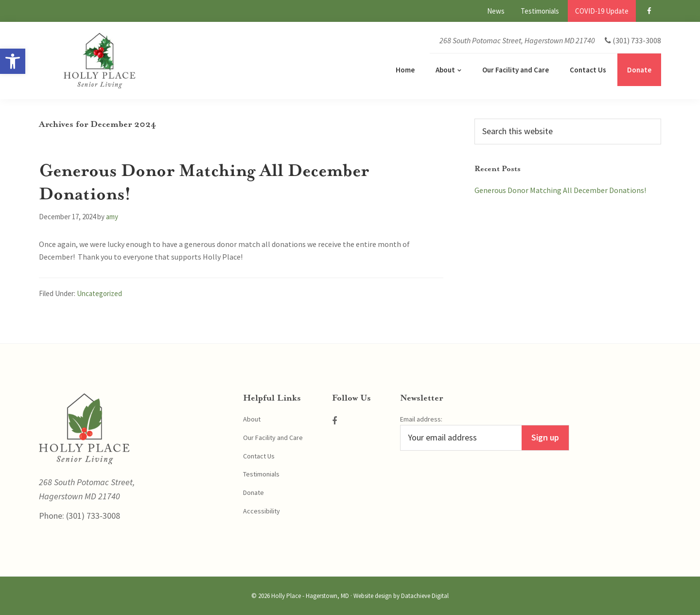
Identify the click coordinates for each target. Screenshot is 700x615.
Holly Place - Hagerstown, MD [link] (310, 596)
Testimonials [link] (261, 474)
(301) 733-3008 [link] (92, 516)
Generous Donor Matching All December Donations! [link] (560, 190)
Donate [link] (254, 492)
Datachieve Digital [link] (425, 596)
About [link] (252, 419)
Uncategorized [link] (99, 293)
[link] (13, 61)
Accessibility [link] (262, 511)
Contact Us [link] (259, 456)
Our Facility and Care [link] (273, 438)
